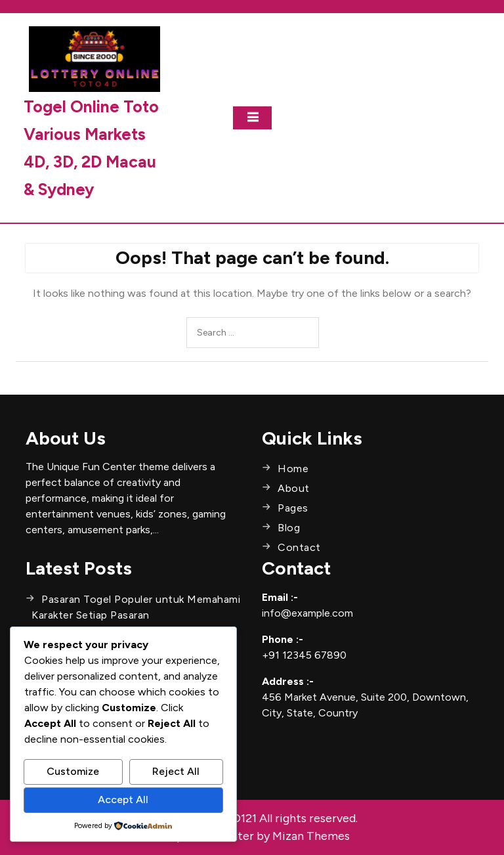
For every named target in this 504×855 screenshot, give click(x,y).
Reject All (176, 771)
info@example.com (307, 613)
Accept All (123, 800)
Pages (293, 508)
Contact (299, 547)
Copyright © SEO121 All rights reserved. (252, 818)
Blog (289, 528)
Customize (73, 771)
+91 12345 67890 (304, 655)
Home (293, 469)
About (294, 488)
